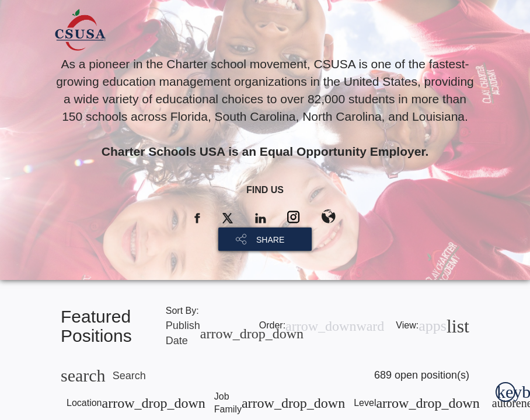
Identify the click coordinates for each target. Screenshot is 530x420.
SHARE (270, 240)
